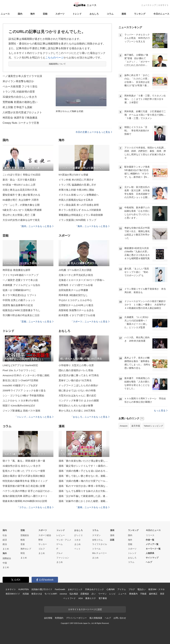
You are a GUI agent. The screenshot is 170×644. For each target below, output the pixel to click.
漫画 (124, 14)
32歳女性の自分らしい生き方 (20, 97)
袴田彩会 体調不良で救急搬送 (20, 118)
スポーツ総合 (45, 535)
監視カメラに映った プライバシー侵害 (24, 471)
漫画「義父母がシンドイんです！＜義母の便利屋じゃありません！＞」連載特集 (84, 466)
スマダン (96, 535)
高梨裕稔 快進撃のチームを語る (76, 310)
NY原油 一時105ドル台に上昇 (19, 185)
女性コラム (97, 540)
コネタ (77, 540)
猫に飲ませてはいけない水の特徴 (77, 390)
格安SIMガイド (13, 594)
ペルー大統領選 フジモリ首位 (20, 86)
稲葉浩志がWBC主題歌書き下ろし (21, 310)
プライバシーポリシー (76, 618)
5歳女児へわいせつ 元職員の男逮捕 (22, 210)
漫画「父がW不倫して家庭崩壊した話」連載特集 (84, 496)
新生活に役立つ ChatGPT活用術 (20, 380)
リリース (150, 535)
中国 (5, 563)
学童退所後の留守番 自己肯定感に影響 (24, 486)
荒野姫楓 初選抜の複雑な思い (20, 102)
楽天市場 (136, 426)
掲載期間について (57, 64)
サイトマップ (152, 558)
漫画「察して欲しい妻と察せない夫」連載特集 (84, 476)
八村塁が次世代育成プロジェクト (22, 112)
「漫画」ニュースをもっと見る (92, 507)
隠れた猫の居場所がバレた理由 (76, 370)
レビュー (61, 535)
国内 (20, 14)
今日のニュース (161, 14)
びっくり (78, 535)
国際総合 (7, 558)
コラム (110, 14)
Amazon (124, 426)
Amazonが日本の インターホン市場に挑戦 (26, 375)
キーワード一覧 (153, 549)
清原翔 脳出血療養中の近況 (18, 305)
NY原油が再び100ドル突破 (74, 175)
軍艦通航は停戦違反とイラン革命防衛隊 (81, 215)
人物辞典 (150, 553)
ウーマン (103, 594)
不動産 (143, 594)
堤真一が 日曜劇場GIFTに (17, 290)
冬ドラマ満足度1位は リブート (20, 295)
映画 (23, 540)
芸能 (45, 14)
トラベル (96, 549)
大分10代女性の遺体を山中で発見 (21, 220)
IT (57, 549)
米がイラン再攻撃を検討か (18, 81)
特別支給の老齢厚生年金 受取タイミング (25, 481)
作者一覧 (150, 540)
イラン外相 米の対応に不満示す (76, 180)
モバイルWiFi (51, 594)
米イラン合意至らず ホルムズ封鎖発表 (80, 210)
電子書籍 (103, 598)
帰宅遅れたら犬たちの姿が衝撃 (76, 406)
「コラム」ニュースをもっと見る (35, 507)
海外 (33, 14)
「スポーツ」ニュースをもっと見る (90, 322)
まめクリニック (75, 589)
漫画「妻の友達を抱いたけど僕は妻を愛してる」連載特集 (84, 461)
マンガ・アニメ (64, 540)
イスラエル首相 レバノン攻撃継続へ (79, 195)
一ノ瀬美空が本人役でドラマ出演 (22, 76)
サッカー (43, 544)
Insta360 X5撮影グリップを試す (20, 385)
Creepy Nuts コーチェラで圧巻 (21, 123)
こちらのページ (54, 58)
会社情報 (48, 618)
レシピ (112, 594)
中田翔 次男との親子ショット (19, 300)
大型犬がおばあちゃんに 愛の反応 (77, 395)
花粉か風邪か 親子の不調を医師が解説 (24, 476)
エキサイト (163, 5)
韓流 (23, 553)
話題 (112, 540)
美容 (162, 594)
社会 (5, 535)
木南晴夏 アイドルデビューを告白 (21, 285)
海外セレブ (26, 549)
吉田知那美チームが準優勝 (73, 290)
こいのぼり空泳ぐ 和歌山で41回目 (22, 175)
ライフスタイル (100, 544)
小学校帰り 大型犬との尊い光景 (76, 365)
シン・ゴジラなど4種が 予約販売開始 (23, 395)
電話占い (141, 589)
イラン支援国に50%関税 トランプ (77, 220)
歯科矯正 (153, 594)
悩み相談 (74, 594)
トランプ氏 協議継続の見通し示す (77, 185)
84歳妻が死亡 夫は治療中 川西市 (21, 200)
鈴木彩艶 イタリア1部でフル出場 (77, 315)
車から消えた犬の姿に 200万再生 (77, 411)
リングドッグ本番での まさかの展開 (79, 401)
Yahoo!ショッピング (153, 426)
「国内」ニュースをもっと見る (36, 226)
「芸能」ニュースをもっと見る (36, 322)
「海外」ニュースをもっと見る (92, 226)
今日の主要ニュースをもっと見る (94, 132)
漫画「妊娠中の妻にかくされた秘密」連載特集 (84, 501)
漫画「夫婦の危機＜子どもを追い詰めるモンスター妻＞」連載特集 (84, 471)
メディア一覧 (152, 544)
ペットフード (69, 598)
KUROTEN (24, 589)
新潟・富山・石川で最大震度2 (19, 180)
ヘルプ (149, 562)
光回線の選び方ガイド (42, 589)
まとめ (6, 549)
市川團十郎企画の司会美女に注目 (21, 315)
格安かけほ (37, 594)
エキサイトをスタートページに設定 (85, 609)
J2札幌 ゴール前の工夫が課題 (75, 270)
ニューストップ (149, 5)
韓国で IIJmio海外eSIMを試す (19, 406)
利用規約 (59, 618)
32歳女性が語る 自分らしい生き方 (22, 466)
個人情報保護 (96, 618)
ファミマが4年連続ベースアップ (21, 275)
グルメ (60, 553)
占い (94, 594)
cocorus (63, 594)
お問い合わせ (120, 618)
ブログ (132, 589)
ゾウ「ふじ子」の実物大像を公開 (21, 205)
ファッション (63, 558)
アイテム (122, 589)
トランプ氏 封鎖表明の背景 (19, 92)
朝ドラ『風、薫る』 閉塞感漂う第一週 (24, 461)
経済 (5, 540)
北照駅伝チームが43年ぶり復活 (76, 305)
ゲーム (60, 544)
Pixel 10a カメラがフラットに (19, 370)
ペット (77, 549)
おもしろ (94, 14)
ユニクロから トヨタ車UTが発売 (21, 401)
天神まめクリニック (94, 589)
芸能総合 (25, 535)
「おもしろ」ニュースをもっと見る (90, 417)
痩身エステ (91, 598)
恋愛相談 (85, 594)
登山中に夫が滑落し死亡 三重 (19, 215)
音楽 (23, 544)
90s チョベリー (99, 553)
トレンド (77, 14)
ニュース (5, 14)
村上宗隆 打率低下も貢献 (17, 107)
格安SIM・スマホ (156, 589)
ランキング (140, 14)
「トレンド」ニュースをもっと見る (34, 417)
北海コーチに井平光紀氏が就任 (76, 275)
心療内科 (111, 589)
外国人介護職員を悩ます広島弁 (76, 200)
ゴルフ (42, 549)
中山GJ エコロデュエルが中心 (75, 300)
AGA (81, 598)
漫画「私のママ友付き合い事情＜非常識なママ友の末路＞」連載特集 (84, 486)
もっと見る (161, 410)
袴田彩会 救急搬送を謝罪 (17, 270)
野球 (41, 540)
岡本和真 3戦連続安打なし (73, 295)
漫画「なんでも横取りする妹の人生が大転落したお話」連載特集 (84, 491)
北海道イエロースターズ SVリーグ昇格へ (82, 280)
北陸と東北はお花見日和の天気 (20, 190)
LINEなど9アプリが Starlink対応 (20, 365)
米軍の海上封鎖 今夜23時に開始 (76, 190)
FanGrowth (60, 589)
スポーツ (60, 14)
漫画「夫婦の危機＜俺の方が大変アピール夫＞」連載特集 (84, 481)
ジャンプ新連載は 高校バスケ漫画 (21, 411)
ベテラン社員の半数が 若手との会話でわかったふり (28, 491)
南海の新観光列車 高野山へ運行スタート (25, 496)
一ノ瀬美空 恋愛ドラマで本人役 (20, 280)
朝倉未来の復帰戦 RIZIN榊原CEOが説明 (25, 501)
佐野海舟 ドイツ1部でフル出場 (76, 285)
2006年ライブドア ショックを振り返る (24, 390)
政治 (5, 544)
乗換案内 (133, 594)
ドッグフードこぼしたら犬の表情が (78, 385)
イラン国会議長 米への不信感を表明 (79, 205)
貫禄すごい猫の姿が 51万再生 (75, 380)
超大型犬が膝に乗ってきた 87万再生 (79, 375)
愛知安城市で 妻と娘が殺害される (21, 195)
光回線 (26, 594)
